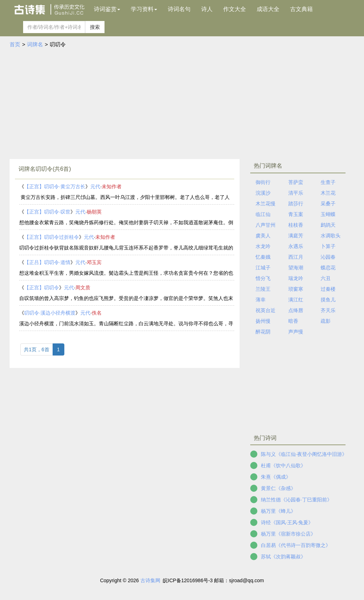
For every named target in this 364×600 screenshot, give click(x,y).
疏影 (326, 321)
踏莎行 (296, 204)
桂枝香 (296, 225)
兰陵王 (263, 289)
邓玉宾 (94, 262)
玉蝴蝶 (328, 214)
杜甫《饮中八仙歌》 (283, 465)
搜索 (95, 27)
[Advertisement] (182, 102)
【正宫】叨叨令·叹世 (47, 212)
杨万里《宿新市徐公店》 (288, 534)
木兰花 (328, 193)
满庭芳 (296, 236)
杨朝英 (94, 212)
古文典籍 (301, 9)
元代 (95, 186)
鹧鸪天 (328, 225)
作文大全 (235, 9)
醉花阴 (263, 332)
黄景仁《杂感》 (278, 488)
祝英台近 (266, 310)
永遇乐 (296, 246)
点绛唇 (296, 310)
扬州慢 (263, 321)
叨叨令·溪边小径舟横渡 (50, 313)
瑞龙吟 (296, 278)
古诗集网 (150, 580)
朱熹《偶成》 (276, 477)
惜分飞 (263, 278)
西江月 (296, 257)
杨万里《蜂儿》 (278, 511)
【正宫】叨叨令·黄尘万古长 (55, 186)
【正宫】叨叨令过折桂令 (52, 237)
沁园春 (328, 257)
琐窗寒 (296, 289)
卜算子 (328, 246)
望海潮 (296, 268)
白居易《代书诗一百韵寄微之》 (296, 545)
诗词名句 (179, 9)
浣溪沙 (263, 193)
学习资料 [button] (144, 9)
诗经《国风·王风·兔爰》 (287, 522)
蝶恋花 (328, 268)
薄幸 (261, 300)
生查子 (328, 182)
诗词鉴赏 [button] (107, 9)
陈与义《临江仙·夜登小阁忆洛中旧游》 (304, 454)
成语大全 (268, 9)
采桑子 (328, 204)
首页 (15, 44)
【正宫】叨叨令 (42, 288)
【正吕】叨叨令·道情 (47, 262)
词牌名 (35, 44)
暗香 (293, 321)
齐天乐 (328, 310)
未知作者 (112, 186)
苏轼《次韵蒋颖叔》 (283, 557)
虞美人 (263, 236)
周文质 (83, 288)
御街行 (263, 182)
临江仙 (263, 214)
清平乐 (296, 193)
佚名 (97, 313)
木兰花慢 (266, 204)
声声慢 (296, 332)
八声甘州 (266, 225)
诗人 (207, 9)
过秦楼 (328, 289)
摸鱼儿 (328, 300)
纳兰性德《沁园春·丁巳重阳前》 (296, 500)
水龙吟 (263, 246)
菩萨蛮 (296, 182)
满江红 (296, 300)
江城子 (263, 268)
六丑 (326, 278)
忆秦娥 (263, 257)
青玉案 (296, 214)
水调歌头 (331, 236)
